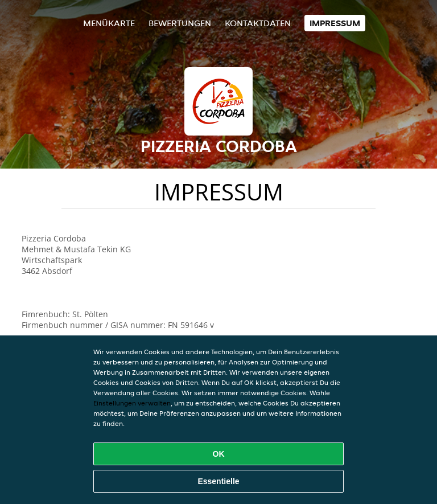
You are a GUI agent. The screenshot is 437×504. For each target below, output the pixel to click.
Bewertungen (180, 23)
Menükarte (109, 23)
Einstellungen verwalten (132, 403)
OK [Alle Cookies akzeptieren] (219, 454)
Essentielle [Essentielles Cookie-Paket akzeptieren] (218, 481)
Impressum (335, 23)
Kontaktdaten (258, 23)
